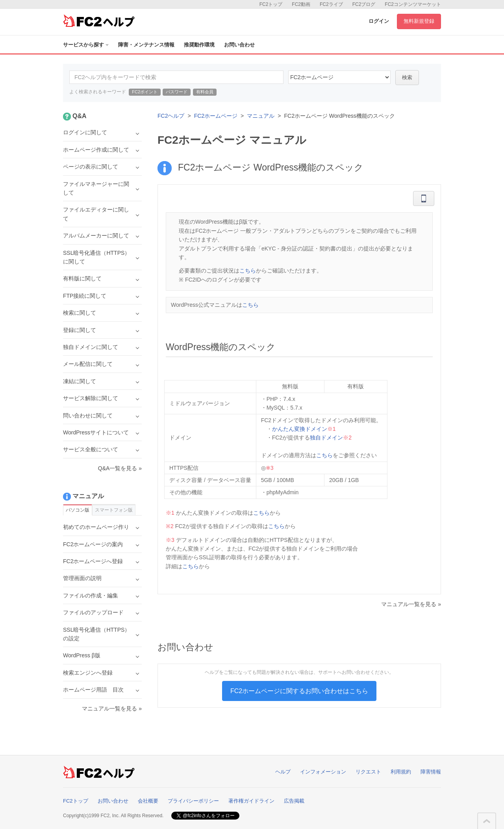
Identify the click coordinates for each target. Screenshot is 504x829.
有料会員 (205, 92)
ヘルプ (283, 772)
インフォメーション (323, 772)
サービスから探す (86, 45)
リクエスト (368, 772)
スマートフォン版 (114, 510)
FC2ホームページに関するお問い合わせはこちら (299, 691)
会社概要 (148, 801)
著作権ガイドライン (251, 801)
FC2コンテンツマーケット (413, 4)
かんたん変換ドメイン (300, 429)
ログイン (379, 21)
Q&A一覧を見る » (120, 468)
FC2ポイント (145, 92)
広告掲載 (294, 801)
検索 (407, 77)
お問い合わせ (239, 45)
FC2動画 (301, 4)
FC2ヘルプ (171, 116)
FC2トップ (271, 4)
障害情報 (431, 772)
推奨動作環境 (199, 45)
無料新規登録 (419, 21)
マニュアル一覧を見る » (411, 604)
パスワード (177, 92)
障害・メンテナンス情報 (146, 45)
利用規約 (401, 772)
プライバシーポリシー (193, 801)
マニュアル (261, 116)
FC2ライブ (331, 4)
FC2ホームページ (216, 116)
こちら (248, 271)
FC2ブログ (364, 4)
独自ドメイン (326, 438)
